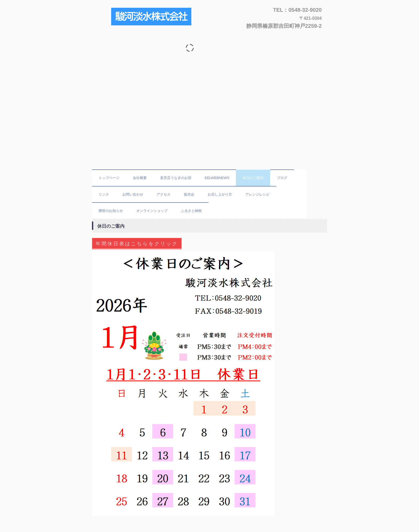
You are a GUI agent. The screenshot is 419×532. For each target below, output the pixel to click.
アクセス (164, 194)
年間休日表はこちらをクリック (137, 244)
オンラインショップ (152, 211)
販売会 (189, 194)
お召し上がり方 (220, 194)
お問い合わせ (133, 194)
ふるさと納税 (191, 211)
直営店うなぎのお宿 (176, 178)
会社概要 (140, 178)
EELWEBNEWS (217, 178)
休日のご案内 (253, 178)
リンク (104, 194)
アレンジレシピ (257, 194)
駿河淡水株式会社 (153, 17)
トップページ (109, 178)
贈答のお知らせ (111, 211)
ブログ (282, 178)
